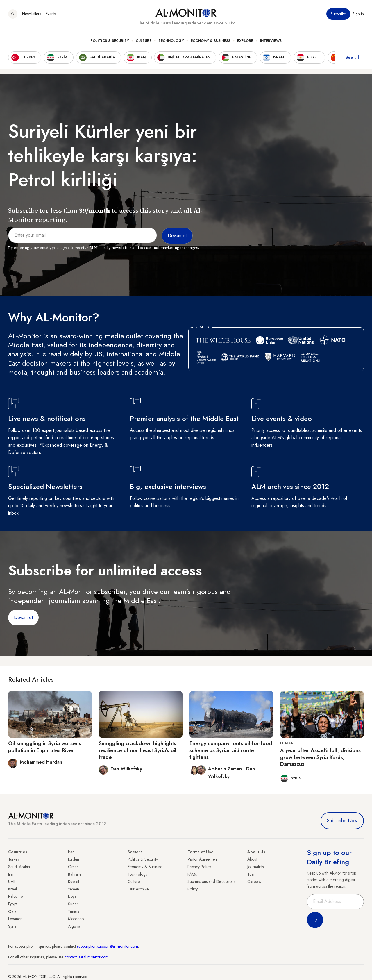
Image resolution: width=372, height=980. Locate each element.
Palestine (15, 896)
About (252, 859)
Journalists (255, 867)
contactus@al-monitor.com (87, 957)
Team (252, 874)
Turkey (14, 859)
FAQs (192, 874)
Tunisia (74, 911)
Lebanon (15, 919)
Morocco (76, 919)
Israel (12, 889)
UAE (12, 881)
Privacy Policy (199, 867)
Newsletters (32, 17)
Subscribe (338, 17)
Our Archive (138, 889)
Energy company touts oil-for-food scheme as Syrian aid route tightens (231, 750)
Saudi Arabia (19, 867)
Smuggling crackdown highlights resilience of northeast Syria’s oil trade (138, 750)
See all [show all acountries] (352, 61)
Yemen (74, 889)
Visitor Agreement (203, 859)
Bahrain (74, 874)
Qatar (13, 911)
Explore (245, 44)
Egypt (13, 904)
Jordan (74, 859)
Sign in (358, 17)
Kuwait (74, 881)
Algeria (74, 926)
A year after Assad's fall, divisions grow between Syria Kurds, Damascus (320, 757)
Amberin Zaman (226, 769)
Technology (171, 44)
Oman (73, 867)
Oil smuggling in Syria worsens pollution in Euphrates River (45, 747)
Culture (144, 44)
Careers (254, 881)
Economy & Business (210, 44)
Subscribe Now (342, 821)
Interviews (271, 44)
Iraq (71, 852)
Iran (11, 874)
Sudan (73, 904)
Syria (12, 926)
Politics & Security (110, 44)
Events (51, 17)
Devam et (23, 617)
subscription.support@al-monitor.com (108, 946)
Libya (72, 896)
